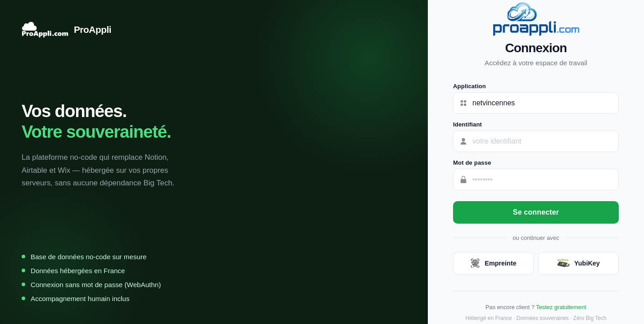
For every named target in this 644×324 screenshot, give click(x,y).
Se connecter (536, 212)
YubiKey (578, 263)
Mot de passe (472, 163)
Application (469, 86)
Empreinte (493, 263)
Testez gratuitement (561, 307)
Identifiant (467, 124)
